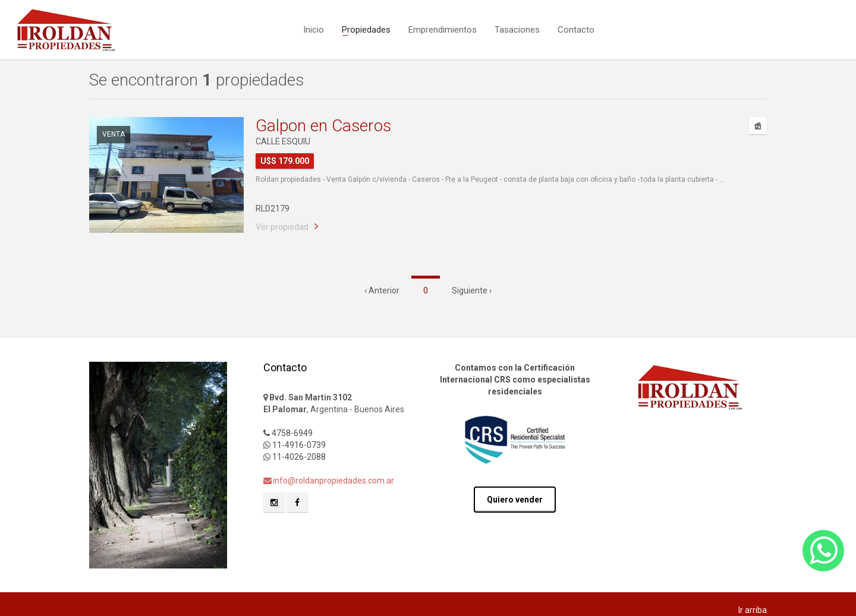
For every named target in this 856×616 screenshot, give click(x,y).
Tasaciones (517, 29)
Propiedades (366, 29)
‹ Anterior (382, 290)
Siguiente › (472, 290)
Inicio (314, 29)
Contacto (576, 29)
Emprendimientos (443, 29)
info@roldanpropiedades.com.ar (329, 481)
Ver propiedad (282, 227)
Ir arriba (753, 610)
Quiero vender (515, 500)
